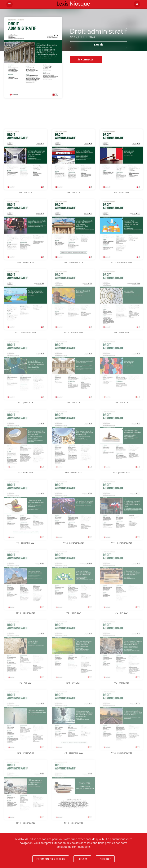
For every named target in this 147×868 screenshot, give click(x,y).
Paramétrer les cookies (51, 859)
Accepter (105, 859)
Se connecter (86, 59)
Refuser (82, 859)
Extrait (98, 44)
